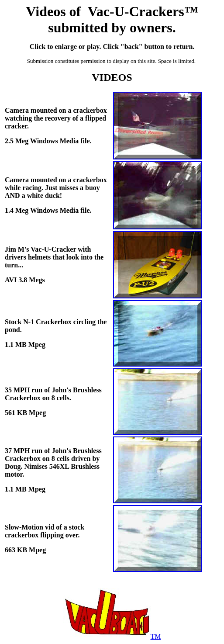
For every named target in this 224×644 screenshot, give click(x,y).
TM (112, 636)
